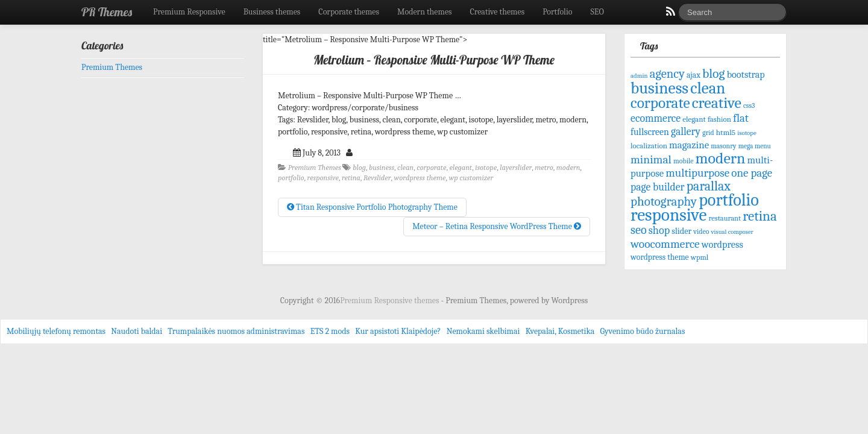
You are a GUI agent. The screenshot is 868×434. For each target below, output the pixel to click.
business (382, 168)
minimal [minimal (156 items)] (651, 159)
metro (544, 168)
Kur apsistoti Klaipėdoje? (398, 331)
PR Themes (107, 12)
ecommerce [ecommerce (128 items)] (656, 118)
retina (351, 178)
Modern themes (425, 12)
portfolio (291, 178)
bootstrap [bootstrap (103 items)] (746, 74)
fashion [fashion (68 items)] (719, 119)
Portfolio (557, 12)
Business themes (272, 12)
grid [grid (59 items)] (708, 133)
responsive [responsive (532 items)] (668, 215)
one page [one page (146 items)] (752, 173)
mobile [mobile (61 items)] (684, 161)
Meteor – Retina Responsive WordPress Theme (497, 226)
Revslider (377, 178)
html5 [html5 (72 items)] (726, 132)
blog (359, 168)
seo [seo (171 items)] (639, 230)
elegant (461, 168)
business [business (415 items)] (659, 88)
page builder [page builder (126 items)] (658, 187)
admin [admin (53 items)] (639, 76)
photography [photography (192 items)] (664, 201)
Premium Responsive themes (390, 300)
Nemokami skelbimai (483, 331)
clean (405, 168)
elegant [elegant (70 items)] (694, 119)
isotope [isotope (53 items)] (747, 133)
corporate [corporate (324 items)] (660, 103)
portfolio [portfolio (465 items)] (729, 200)
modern (568, 168)
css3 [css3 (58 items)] (749, 106)
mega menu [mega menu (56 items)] (755, 146)
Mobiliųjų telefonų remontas (56, 331)
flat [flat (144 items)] (741, 118)
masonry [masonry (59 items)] (723, 146)
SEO (597, 12)
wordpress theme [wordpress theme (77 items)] (660, 257)
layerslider (516, 168)
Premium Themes (315, 168)
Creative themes (498, 12)
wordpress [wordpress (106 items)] (722, 244)
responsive (323, 178)
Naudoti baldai (137, 331)
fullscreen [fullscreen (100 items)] (650, 132)
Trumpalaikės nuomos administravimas (236, 331)
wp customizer (471, 178)
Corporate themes (349, 12)
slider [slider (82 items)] (681, 231)
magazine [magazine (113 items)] (689, 145)
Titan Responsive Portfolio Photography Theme (372, 207)
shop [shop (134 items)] (659, 231)
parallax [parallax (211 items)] (709, 186)
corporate (431, 168)
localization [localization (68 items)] (649, 146)
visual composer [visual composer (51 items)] (732, 232)
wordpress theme (420, 178)
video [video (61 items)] (701, 231)
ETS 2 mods (330, 331)
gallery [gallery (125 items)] (686, 131)
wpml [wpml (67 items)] (700, 257)
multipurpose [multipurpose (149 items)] (697, 173)
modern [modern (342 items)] (721, 158)
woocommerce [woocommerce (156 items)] (665, 244)
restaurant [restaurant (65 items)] (725, 218)
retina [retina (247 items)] (759, 216)
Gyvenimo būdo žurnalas (643, 331)
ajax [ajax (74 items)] (693, 75)
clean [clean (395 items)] (708, 88)
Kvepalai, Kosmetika (560, 331)
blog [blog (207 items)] (714, 73)
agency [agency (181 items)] (667, 74)
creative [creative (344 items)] (717, 103)
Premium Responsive (189, 12)
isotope (486, 168)
